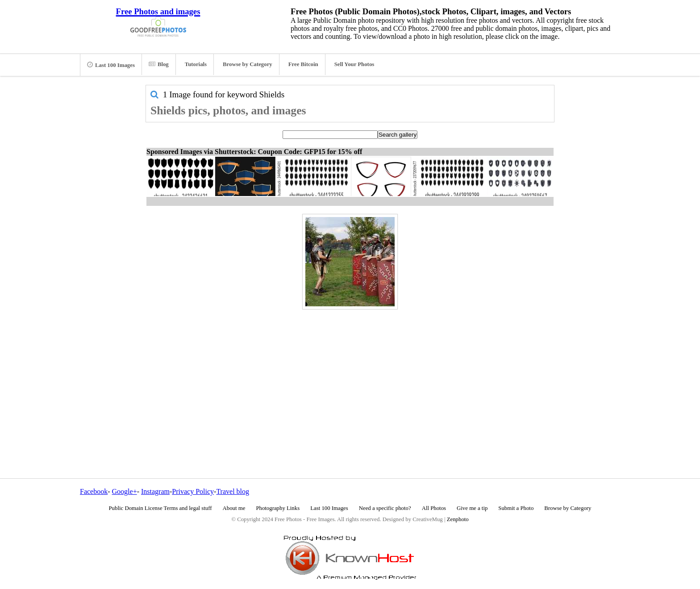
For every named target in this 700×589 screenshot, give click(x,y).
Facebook (94, 491)
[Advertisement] (350, 375)
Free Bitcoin (303, 64)
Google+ (125, 491)
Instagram (155, 491)
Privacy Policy (193, 491)
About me (234, 508)
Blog (159, 64)
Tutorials (196, 64)
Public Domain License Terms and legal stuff (160, 508)
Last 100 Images (111, 65)
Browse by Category (248, 64)
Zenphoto (458, 519)
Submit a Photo (516, 508)
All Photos (434, 508)
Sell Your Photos (354, 64)
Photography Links (278, 508)
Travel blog (233, 491)
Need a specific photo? (385, 508)
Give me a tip (472, 508)
